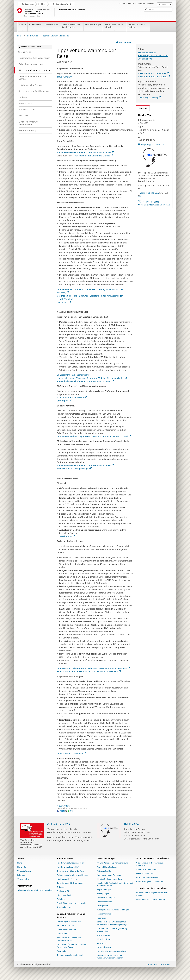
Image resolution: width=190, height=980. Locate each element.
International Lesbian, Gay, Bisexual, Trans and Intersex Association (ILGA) (94, 436)
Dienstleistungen (93, 27)
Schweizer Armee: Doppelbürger (74, 469)
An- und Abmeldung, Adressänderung (112, 863)
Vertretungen (35, 27)
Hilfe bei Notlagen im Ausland (109, 879)
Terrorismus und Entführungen (70, 883)
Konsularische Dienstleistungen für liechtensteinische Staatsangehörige (112, 923)
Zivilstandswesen (104, 947)
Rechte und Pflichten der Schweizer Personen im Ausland (72, 946)
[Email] (71, 811)
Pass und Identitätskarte (107, 867)
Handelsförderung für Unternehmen (112, 951)
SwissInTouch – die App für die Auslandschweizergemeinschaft (110, 957)
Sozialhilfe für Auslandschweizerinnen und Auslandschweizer (115, 884)
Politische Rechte (104, 871)
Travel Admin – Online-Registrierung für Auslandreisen (113, 930)
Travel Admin (65, 77)
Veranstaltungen (24, 871)
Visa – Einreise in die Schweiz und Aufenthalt (150, 864)
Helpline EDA (131, 824)
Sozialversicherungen (106, 898)
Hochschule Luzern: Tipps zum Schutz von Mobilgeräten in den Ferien (92, 378)
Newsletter (22, 867)
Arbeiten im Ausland (66, 926)
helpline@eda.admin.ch (153, 144)
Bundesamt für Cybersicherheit (73, 375)
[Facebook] (58, 811)
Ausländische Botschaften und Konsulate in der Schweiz (85, 152)
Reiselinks (61, 899)
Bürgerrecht (102, 943)
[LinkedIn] (64, 811)
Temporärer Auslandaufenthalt (70, 955)
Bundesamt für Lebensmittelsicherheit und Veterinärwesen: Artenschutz (93, 668)
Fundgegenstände (104, 902)
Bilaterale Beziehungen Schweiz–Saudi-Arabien (153, 894)
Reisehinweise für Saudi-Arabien (71, 863)
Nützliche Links (103, 935)
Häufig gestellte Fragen (67, 879)
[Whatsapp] (69, 811)
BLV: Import (64, 401)
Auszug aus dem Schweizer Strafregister (113, 910)
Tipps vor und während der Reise (71, 871)
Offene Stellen (23, 879)
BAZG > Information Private (72, 398)
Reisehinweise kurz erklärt (68, 867)
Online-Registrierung (149, 98)
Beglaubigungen (104, 890)
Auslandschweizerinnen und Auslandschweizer (69, 939)
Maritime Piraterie (147, 52)
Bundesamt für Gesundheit (71, 754)
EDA (43, 4)
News (20, 863)
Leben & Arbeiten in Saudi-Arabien (72, 27)
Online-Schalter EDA (59, 824)
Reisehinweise (52, 27)
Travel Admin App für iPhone (153, 73)
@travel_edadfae (151, 202)
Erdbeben (61, 887)
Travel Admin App (64, 907)
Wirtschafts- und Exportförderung (150, 899)
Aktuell (22, 27)
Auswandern (62, 951)
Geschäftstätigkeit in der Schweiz (150, 882)
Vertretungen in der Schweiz (69, 922)
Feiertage (21, 875)
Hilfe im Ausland (64, 895)
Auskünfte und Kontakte (147, 870)
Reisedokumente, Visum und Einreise (94, 156)
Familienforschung (105, 914)
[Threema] (66, 811)
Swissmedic (64, 302)
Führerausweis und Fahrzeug (109, 875)
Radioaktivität (63, 891)
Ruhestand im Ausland (66, 930)
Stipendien (101, 918)
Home (20, 36)
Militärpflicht (102, 906)
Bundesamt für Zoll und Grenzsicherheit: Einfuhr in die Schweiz (89, 672)
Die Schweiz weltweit (62, 4)
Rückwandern (63, 934)
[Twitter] (61, 811)
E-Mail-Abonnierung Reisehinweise (72, 903)
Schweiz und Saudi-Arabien (138, 27)
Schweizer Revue (104, 939)
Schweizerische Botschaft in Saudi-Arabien (35, 890)
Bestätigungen (103, 894)
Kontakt (142, 108)
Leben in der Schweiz (145, 874)
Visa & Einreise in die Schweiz (115, 27)
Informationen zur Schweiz (148, 878)
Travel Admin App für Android (154, 77)
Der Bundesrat (28, 4)
